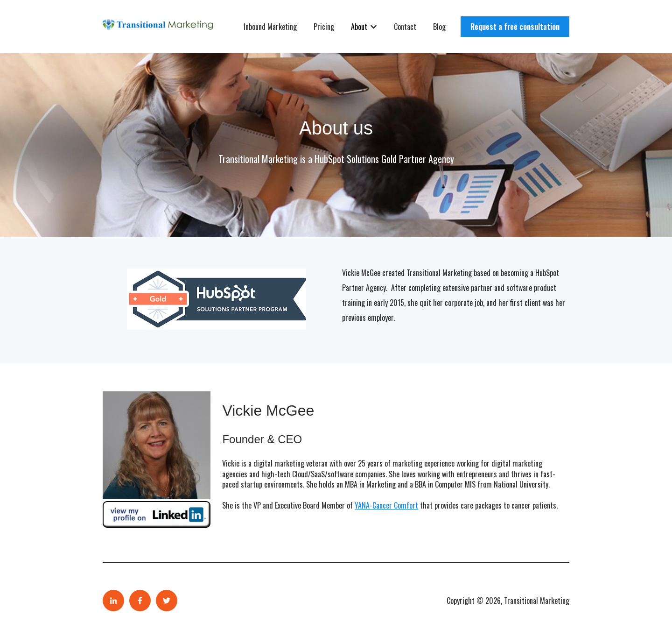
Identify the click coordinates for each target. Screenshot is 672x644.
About (359, 27)
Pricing (324, 27)
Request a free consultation (515, 27)
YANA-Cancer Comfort (386, 505)
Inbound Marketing (270, 27)
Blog (439, 27)
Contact (405, 27)
